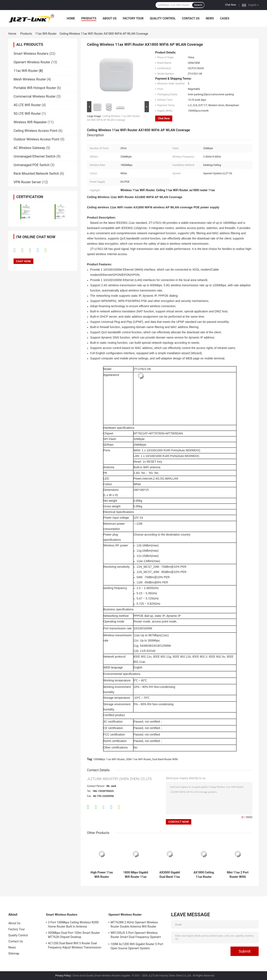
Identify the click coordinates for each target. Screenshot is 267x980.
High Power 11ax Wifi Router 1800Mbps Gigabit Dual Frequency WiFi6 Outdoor (102, 875)
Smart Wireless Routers (31, 54)
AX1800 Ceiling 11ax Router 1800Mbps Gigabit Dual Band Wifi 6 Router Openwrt (204, 875)
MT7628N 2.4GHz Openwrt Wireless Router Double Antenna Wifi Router (134, 924)
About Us (110, 18)
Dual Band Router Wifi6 (165, 759)
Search (198, 5)
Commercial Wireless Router (35, 96)
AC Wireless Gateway (29, 148)
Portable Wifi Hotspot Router (35, 88)
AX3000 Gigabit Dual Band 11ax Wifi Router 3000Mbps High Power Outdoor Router (170, 875)
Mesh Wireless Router (30, 79)
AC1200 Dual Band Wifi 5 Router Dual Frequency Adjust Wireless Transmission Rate (75, 946)
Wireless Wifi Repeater (30, 122)
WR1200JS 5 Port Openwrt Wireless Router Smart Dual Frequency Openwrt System (136, 935)
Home (71, 18)
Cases (225, 18)
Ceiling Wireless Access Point (35, 131)
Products (89, 18)
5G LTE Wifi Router (27, 114)
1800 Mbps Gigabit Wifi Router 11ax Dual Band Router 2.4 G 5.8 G (136, 875)
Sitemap (14, 953)
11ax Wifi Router (46, 34)
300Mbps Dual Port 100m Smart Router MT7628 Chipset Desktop (74, 935)
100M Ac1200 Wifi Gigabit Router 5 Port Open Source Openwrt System (137, 946)
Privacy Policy (63, 976)
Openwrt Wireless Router (32, 62)
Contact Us (191, 18)
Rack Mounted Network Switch (36, 174)
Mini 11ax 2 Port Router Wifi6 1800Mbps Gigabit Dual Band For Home (238, 875)
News (210, 18)
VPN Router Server (27, 182)
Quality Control (163, 18)
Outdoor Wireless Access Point (37, 139)
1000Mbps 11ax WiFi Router (109, 759)
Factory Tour (133, 18)
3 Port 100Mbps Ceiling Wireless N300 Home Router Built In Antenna (73, 924)
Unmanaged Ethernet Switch (35, 156)
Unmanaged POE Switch (31, 165)
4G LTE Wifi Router (27, 105)
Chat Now (230, 5)
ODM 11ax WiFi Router (139, 759)
